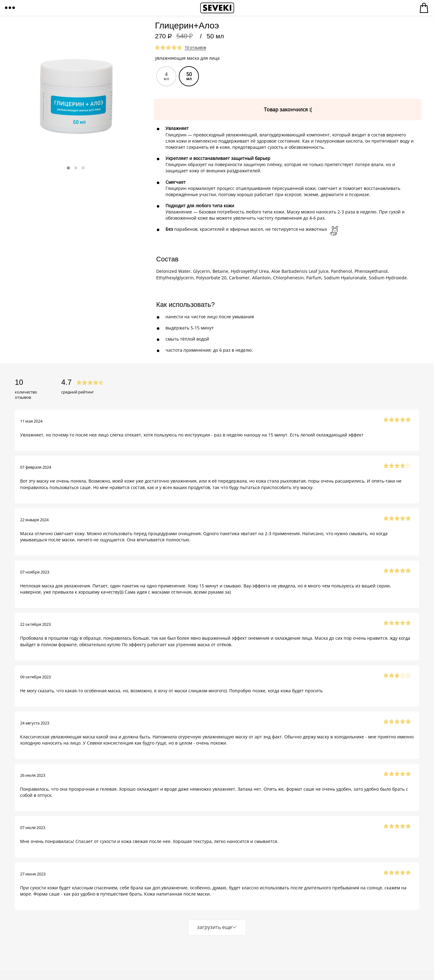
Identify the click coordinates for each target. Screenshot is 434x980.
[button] (68, 168)
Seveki (217, 8)
